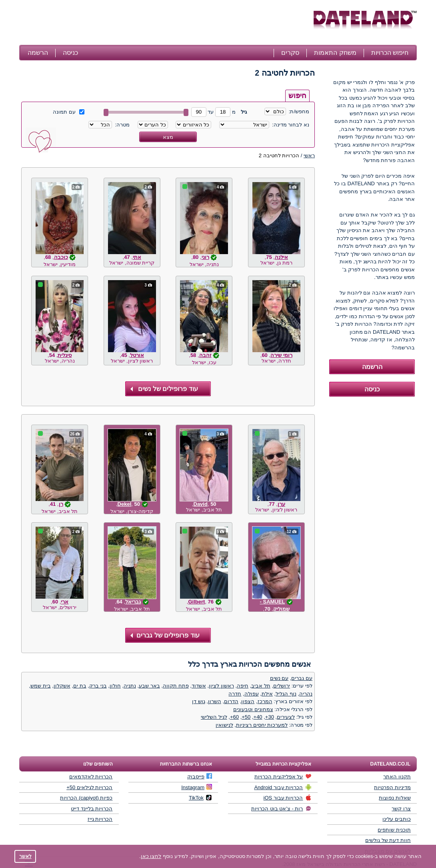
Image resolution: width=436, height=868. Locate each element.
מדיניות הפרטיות (392, 787)
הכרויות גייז (100, 819)
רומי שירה (281, 355)
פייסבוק (200, 776)
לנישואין (224, 725)
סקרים (290, 53)
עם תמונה (68, 112)
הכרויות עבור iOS (288, 798)
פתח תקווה (176, 686)
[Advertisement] (165, 23)
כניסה (70, 53)
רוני (205, 257)
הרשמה (38, 53)
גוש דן (199, 701)
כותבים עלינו (397, 819)
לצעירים (286, 717)
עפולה (252, 694)
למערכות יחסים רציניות (262, 725)
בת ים (80, 686)
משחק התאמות (335, 53)
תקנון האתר (397, 777)
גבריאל (133, 602)
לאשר (25, 856)
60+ (234, 717)
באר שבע (149, 686)
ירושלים (282, 686)
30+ (270, 717)
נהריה (306, 694)
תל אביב (261, 686)
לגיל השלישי (214, 717)
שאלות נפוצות (395, 798)
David (201, 504)
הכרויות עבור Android (283, 787)
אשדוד (199, 686)
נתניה (130, 686)
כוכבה (61, 257)
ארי (65, 602)
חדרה (235, 694)
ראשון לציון (221, 686)
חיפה (243, 686)
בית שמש (41, 686)
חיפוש (297, 96)
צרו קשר (401, 809)
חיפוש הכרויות (390, 53)
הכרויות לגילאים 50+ (89, 787)
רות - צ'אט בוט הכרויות (281, 808)
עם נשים (279, 678)
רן (61, 504)
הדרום (231, 701)
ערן (281, 504)
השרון (215, 701)
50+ (246, 717)
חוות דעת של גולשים (388, 840)
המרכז (265, 701)
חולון (115, 686)
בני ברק (98, 686)
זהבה (205, 355)
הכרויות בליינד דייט (92, 809)
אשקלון (62, 686)
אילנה (281, 257)
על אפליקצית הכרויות (283, 776)
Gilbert (196, 602)
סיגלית (65, 355)
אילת (267, 694)
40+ (258, 717)
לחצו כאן (151, 856)
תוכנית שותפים (394, 830)
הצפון (248, 701)
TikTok (200, 798)
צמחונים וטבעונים (253, 709)
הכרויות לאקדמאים (91, 777)
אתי (137, 257)
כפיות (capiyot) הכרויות (86, 798)
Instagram (197, 787)
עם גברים (302, 678)
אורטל (137, 355)
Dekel (125, 504)
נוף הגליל (286, 694)
